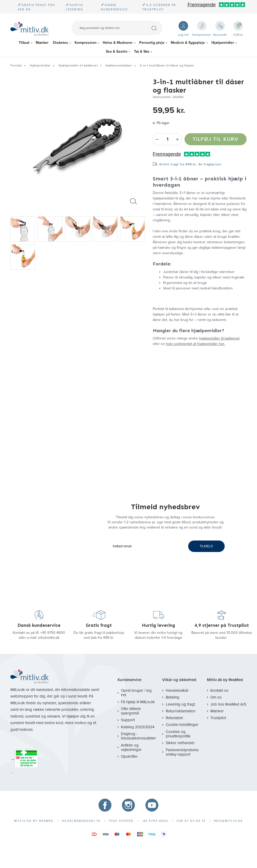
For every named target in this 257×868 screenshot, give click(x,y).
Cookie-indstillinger (182, 725)
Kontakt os (219, 690)
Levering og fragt (180, 704)
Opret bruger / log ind (136, 693)
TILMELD (206, 546)
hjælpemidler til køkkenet (219, 338)
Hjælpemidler (223, 43)
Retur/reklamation (181, 711)
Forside (16, 65)
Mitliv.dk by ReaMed (225, 680)
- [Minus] (157, 139)
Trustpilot (218, 718)
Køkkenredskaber (119, 65)
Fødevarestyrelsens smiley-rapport (182, 752)
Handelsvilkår (177, 690)
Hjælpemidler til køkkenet (78, 65)
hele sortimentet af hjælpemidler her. (195, 344)
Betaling (173, 697)
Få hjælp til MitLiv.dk (138, 702)
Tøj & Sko (142, 51)
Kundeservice (129, 680)
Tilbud (24, 43)
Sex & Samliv (117, 51)
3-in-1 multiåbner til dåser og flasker (167, 65)
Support (128, 720)
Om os (216, 697)
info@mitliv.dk (49, 638)
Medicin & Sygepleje (188, 43)
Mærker (42, 43)
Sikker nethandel (180, 743)
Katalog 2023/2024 (138, 727)
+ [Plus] (178, 139)
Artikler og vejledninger (131, 747)
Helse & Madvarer (118, 43)
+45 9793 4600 (53, 633)
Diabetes (60, 43)
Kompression (85, 43)
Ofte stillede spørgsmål (131, 711)
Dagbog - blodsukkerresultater (138, 736)
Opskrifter (129, 756)
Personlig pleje (152, 43)
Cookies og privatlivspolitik (178, 734)
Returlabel (174, 718)
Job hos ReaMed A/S (228, 704)
